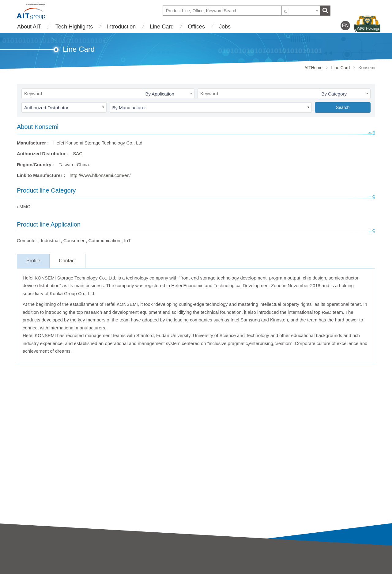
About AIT (29, 27)
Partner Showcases (216, 570)
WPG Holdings (302, 571)
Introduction (121, 27)
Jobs (225, 27)
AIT (110, 562)
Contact (67, 261)
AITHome (313, 68)
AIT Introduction (33, 562)
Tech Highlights (74, 27)
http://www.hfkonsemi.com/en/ (100, 175)
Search (343, 107)
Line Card (162, 27)
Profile (33, 261)
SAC (78, 154)
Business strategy (35, 570)
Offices (196, 27)
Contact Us (298, 561)
